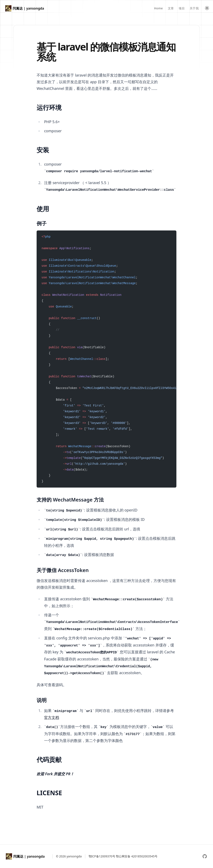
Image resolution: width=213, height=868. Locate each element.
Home (159, 8)
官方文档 (52, 717)
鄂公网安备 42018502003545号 (137, 856)
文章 (171, 8)
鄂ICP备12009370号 (102, 856)
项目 (182, 8)
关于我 (194, 8)
